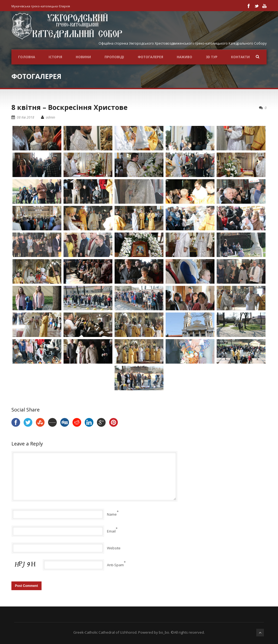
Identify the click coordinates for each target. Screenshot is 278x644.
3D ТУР (212, 57)
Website (114, 548)
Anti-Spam (115, 565)
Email (111, 531)
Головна (27, 57)
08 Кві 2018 (26, 117)
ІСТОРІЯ (55, 57)
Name (112, 514)
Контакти (240, 57)
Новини (83, 57)
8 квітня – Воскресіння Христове (69, 107)
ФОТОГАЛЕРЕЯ (150, 57)
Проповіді (114, 57)
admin (50, 117)
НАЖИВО (184, 57)
